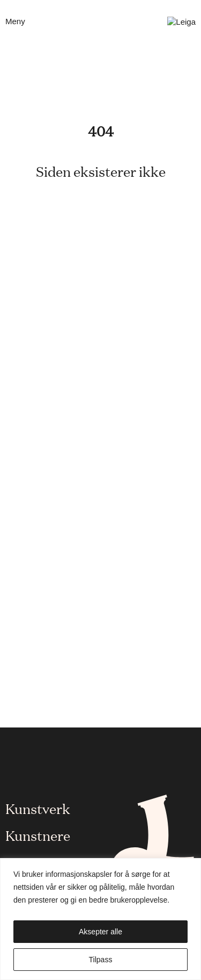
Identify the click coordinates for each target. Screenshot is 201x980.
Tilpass (101, 960)
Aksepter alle (100, 932)
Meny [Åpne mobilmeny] (15, 21)
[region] (100, 919)
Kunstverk (38, 808)
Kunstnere (38, 835)
